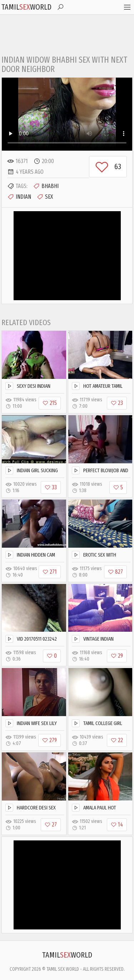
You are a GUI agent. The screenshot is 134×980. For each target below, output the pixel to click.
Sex (45, 197)
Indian (19, 197)
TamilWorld (26, 7)
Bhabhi (46, 186)
